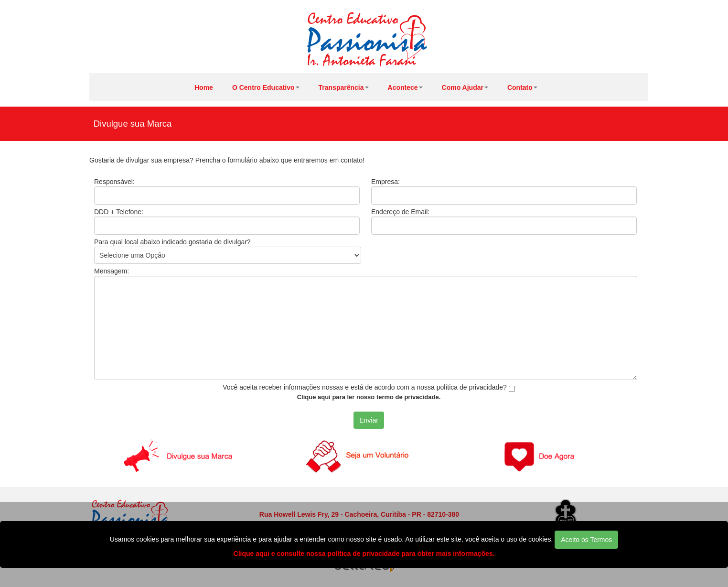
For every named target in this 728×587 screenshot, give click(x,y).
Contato (522, 87)
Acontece (405, 87)
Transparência (344, 87)
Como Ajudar (465, 87)
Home (204, 87)
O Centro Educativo (266, 87)
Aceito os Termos (586, 540)
